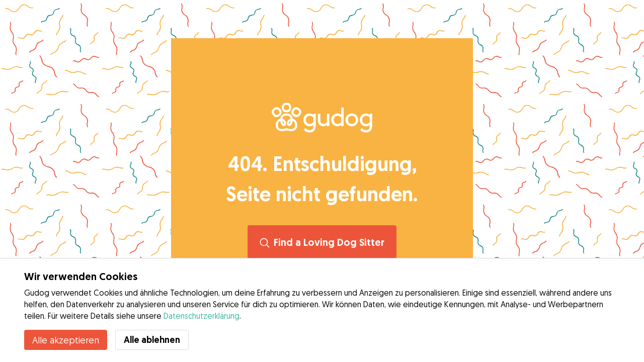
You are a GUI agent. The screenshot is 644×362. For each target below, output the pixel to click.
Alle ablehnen (152, 340)
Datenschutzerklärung (202, 316)
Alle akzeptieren (66, 340)
